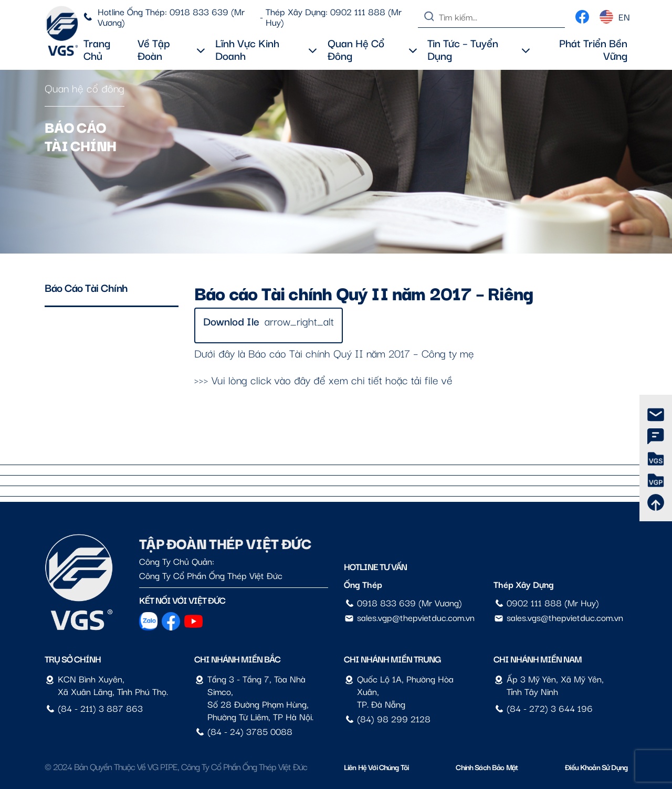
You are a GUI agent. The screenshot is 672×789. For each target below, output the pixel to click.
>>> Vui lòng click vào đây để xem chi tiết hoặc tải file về (323, 380)
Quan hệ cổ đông (372, 49)
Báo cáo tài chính (86, 287)
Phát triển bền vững (593, 49)
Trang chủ (97, 49)
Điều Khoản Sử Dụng (596, 767)
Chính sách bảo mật (487, 767)
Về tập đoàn (171, 49)
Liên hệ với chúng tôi (376, 767)
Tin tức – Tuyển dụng (479, 49)
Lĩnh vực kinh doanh (266, 49)
